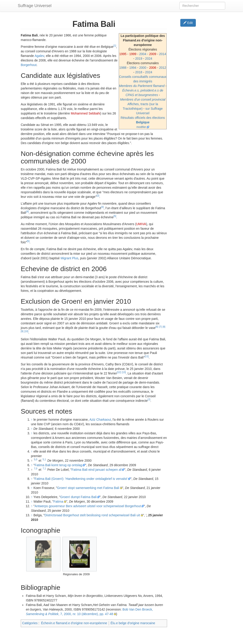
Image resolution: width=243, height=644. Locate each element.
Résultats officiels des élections (143, 118)
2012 (163, 68)
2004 (143, 54)
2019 (139, 59)
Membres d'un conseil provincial (143, 99)
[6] (157, 327)
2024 (149, 59)
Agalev (39, 56)
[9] (22, 331)
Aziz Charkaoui (100, 420)
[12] (119, 372)
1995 (123, 54)
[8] (164, 327)
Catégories (30, 623)
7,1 (44, 468)
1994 (133, 68)
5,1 (44, 459)
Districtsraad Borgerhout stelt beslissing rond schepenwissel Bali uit (92, 515)
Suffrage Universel (35, 6)
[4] (27, 211)
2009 (153, 54)
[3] (102, 207)
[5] (115, 216)
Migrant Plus (70, 258)
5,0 (36, 459)
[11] (147, 356)
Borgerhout (29, 65)
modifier (141, 127)
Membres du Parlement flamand (142, 86)
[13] (124, 372)
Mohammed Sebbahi (85, 113)
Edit (188, 23)
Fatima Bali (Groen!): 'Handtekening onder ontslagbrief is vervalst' (81, 479)
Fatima (58, 501)
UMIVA (141, 224)
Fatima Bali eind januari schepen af (97, 470)
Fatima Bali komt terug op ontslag (58, 465)
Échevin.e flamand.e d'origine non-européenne (74, 623)
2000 (143, 68)
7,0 (36, 468)
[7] (160, 327)
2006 (153, 68)
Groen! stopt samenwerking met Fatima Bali (88, 488)
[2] (98, 196)
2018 (139, 72)
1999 (133, 54)
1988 (123, 68)
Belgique (143, 122)
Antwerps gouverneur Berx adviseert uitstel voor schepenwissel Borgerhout (88, 506)
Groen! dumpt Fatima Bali (78, 497)
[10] (26, 331)
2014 (163, 54)
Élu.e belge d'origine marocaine (133, 623)
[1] (115, 46)
